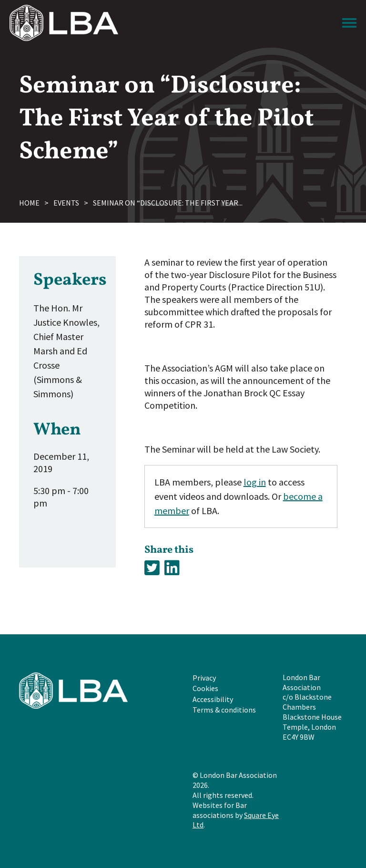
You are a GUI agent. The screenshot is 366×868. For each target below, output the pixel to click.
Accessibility (213, 699)
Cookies (205, 688)
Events (66, 203)
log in (255, 482)
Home (29, 203)
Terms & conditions (224, 710)
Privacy (204, 678)
